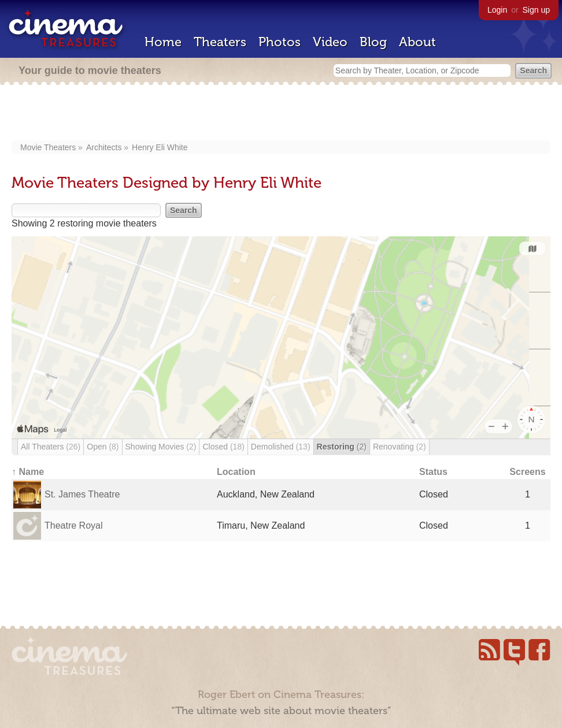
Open (103, 447)
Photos (280, 42)
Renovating (400, 447)
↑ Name (28, 472)
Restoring (342, 447)
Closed (223, 447)
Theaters (220, 42)
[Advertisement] (281, 114)
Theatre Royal (74, 525)
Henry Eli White (160, 147)
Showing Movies (161, 447)
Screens (527, 472)
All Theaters (51, 447)
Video (330, 42)
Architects (104, 147)
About (417, 42)
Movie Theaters (48, 147)
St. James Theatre (82, 494)
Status (433, 472)
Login (497, 10)
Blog (373, 42)
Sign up (536, 10)
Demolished (281, 447)
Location (236, 472)
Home (163, 42)
